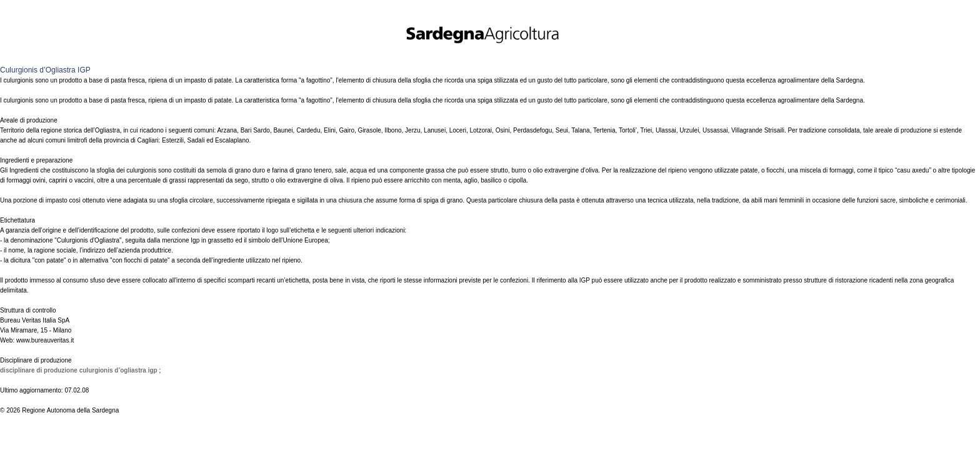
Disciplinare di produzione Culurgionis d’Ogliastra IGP (79, 370)
